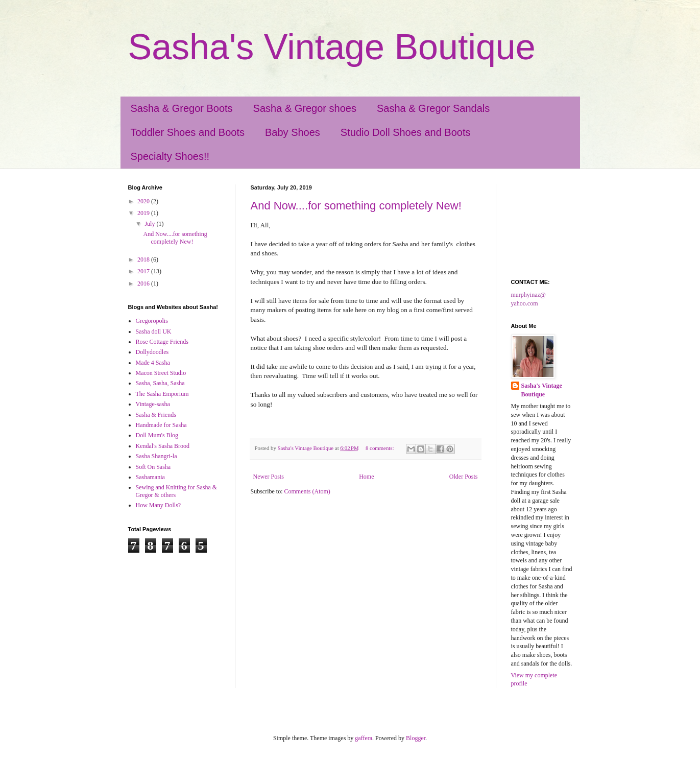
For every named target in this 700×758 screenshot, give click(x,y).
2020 (144, 201)
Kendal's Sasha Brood (163, 446)
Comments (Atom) (307, 491)
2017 (144, 271)
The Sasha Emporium (162, 394)
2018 (144, 259)
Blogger (416, 738)
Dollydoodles (152, 352)
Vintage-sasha (153, 404)
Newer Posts (269, 477)
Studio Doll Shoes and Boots (406, 132)
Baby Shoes (293, 132)
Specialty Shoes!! (170, 156)
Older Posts (464, 477)
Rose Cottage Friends (162, 342)
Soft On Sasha (153, 467)
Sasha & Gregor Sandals (433, 108)
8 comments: (380, 448)
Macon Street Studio (161, 373)
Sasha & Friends (156, 415)
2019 (144, 213)
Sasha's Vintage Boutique (332, 47)
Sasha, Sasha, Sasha (160, 383)
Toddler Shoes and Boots (188, 132)
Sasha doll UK (154, 331)
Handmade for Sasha (161, 425)
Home (366, 477)
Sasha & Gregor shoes (305, 108)
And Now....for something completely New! (356, 206)
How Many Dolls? (159, 505)
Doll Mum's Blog (157, 435)
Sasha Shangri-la (156, 456)
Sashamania (150, 477)
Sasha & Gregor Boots (182, 108)
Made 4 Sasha (153, 363)
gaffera (364, 738)
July (150, 224)
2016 (144, 283)
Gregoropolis (152, 321)
